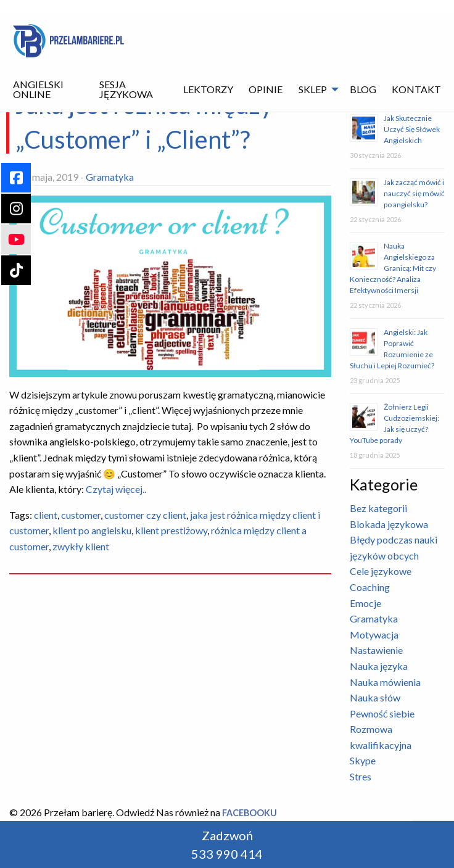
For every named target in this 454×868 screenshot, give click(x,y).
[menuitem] (48, 89)
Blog (363, 89)
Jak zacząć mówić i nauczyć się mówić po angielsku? (414, 193)
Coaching (370, 587)
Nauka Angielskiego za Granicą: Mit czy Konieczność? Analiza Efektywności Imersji (393, 268)
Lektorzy (208, 89)
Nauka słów (375, 697)
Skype (363, 760)
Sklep (313, 89)
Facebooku (250, 813)
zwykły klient (81, 546)
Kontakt (416, 89)
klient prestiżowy (171, 530)
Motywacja (374, 634)
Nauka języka (379, 666)
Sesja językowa (126, 89)
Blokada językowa (389, 524)
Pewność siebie (382, 713)
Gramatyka (110, 177)
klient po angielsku (92, 530)
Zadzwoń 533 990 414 (227, 845)
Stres (361, 776)
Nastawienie (376, 650)
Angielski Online (38, 89)
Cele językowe (381, 571)
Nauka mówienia (385, 682)
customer (81, 515)
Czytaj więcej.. (115, 489)
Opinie (266, 89)
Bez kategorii (378, 508)
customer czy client (145, 515)
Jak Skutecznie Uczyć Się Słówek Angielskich (412, 129)
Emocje (365, 603)
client (46, 515)
